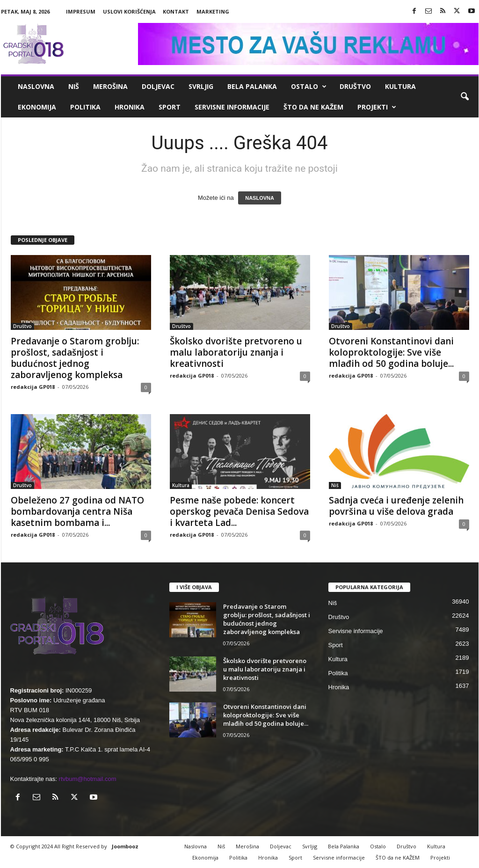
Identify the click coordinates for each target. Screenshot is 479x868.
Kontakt (176, 11)
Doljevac (158, 86)
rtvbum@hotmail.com (88, 779)
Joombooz (125, 846)
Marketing (213, 11)
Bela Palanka (252, 86)
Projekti (377, 107)
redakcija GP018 (33, 387)
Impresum (81, 11)
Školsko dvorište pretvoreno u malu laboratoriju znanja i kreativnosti (236, 352)
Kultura (400, 86)
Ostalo (309, 87)
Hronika (130, 107)
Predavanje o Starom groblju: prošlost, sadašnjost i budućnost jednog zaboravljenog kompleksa (75, 358)
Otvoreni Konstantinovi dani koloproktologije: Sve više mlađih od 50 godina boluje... (391, 352)
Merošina (110, 86)
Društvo (355, 86)
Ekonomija (37, 107)
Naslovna (36, 86)
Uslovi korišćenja (129, 11)
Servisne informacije (232, 107)
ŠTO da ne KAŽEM (313, 107)
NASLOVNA (260, 198)
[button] (464, 97)
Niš (74, 86)
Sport (170, 107)
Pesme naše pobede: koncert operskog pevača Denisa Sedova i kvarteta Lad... (239, 511)
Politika (85, 107)
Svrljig (201, 86)
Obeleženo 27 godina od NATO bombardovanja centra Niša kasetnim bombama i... (77, 511)
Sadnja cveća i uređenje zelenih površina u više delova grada (396, 506)
